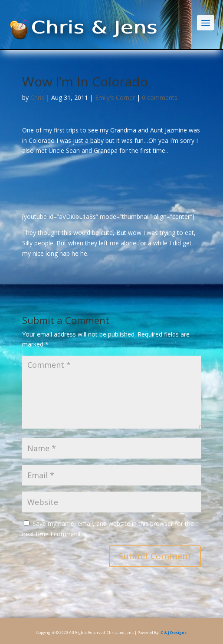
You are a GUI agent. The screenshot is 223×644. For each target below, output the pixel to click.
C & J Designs (174, 632)
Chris (37, 97)
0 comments (160, 97)
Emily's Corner (115, 97)
